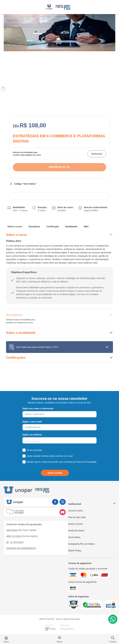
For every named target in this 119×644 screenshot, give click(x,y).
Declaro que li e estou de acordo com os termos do (62, 462)
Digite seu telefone (32, 435)
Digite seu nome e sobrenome (38, 408)
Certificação (53, 227)
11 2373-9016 (15, 542)
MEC (86, 227)
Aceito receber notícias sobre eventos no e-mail (50, 456)
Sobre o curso (15, 227)
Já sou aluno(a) (34, 450)
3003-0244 (12, 530)
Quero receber (55, 473)
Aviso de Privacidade (86, 462)
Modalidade (71, 227)
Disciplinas (34, 227)
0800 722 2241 (14, 536)
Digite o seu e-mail (32, 422)
